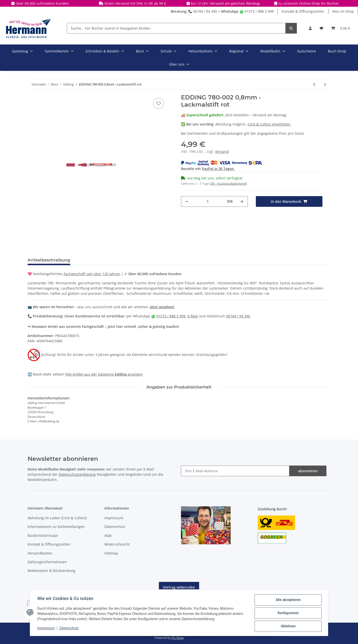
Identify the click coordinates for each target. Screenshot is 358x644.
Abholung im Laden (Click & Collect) (57, 518)
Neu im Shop (343, 11)
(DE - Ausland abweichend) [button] (228, 184)
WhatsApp (230, 11)
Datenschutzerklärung (77, 474)
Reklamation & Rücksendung (51, 571)
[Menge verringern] (187, 201)
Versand (222, 151)
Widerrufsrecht (117, 544)
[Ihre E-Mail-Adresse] (235, 471)
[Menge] (208, 201)
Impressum (114, 518)
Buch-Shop (337, 51)
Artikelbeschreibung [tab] (49, 260)
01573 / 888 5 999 (257, 11)
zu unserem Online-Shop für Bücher (309, 3)
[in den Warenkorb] (289, 201)
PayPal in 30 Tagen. (218, 169)
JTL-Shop (178, 638)
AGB (108, 536)
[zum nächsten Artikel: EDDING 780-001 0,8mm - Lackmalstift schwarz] (325, 84)
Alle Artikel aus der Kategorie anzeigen (104, 374)
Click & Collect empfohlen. (269, 124)
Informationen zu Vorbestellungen (56, 527)
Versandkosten (40, 553)
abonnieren (308, 471)
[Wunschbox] (321, 28)
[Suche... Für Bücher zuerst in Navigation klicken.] (176, 28)
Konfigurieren (287, 613)
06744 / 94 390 (203, 11)
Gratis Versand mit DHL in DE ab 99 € (135, 3)
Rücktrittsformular (43, 536)
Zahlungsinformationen (47, 562)
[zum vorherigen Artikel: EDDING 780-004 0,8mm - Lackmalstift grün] (314, 84)
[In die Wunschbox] (159, 103)
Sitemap (111, 553)
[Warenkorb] (341, 28)
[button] (310, 28)
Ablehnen (287, 626)
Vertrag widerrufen (179, 587)
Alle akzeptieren (287, 601)
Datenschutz (115, 527)
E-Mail (193, 316)
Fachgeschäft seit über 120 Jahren (92, 274)
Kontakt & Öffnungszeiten (303, 11)
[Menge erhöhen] (242, 201)
